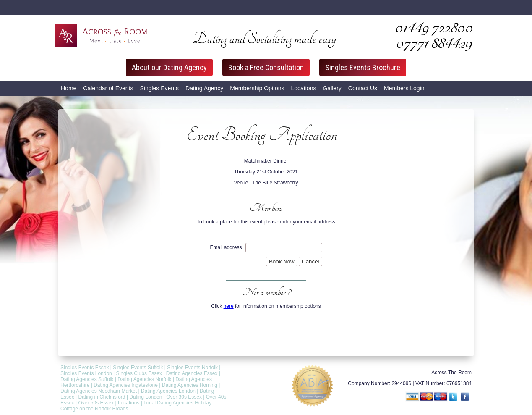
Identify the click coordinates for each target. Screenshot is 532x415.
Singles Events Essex (85, 368)
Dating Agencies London (168, 391)
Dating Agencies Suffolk (87, 379)
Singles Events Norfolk (192, 368)
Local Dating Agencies (168, 403)
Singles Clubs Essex (139, 373)
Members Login (404, 88)
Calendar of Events (108, 88)
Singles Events (159, 88)
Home (69, 88)
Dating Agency (204, 88)
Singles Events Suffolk (138, 368)
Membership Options (257, 88)
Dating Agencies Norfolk (144, 379)
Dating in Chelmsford (102, 397)
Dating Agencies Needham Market (99, 391)
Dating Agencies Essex (192, 373)
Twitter (454, 397)
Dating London (146, 397)
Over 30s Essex (184, 397)
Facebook (466, 397)
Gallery (332, 88)
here (229, 306)
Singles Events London (86, 373)
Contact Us (363, 88)
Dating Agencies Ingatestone (126, 385)
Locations (304, 88)
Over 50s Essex (96, 403)
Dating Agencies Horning (190, 385)
